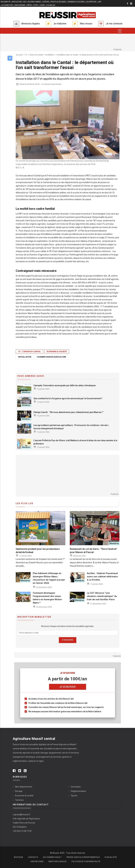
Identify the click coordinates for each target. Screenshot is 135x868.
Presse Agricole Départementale (83, 857)
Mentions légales (57, 861)
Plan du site (111, 857)
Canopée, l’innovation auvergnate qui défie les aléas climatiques (65, 385)
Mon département (24, 787)
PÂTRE (29, 5)
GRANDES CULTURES (76, 2)
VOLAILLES (51, 5)
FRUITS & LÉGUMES (58, 2)
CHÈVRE (46, 2)
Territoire (19, 800)
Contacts (33, 857)
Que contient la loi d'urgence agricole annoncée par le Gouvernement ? (68, 398)
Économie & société (57, 352)
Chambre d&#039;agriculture (51, 357)
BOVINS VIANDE (34, 2)
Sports (74, 796)
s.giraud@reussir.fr (22, 814)
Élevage (19, 791)
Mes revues (86, 24)
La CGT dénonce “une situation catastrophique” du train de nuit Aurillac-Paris (102, 596)
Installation (25, 357)
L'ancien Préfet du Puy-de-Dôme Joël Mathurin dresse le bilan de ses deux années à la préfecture (75, 442)
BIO (25, 2)
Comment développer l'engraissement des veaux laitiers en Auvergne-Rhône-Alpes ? (48, 598)
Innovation (76, 787)
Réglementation (79, 791)
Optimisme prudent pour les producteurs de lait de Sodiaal (38, 551)
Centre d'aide (37, 861)
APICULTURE (17, 2)
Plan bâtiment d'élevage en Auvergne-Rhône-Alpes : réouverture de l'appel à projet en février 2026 (49, 578)
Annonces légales (31, 24)
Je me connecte (114, 24)
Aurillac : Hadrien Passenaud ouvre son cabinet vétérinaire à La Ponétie (102, 577)
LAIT (100, 2)
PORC (36, 5)
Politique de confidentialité (86, 861)
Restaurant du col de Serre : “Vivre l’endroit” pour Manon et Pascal (93, 551)
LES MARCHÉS (7, 5)
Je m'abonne (60, 24)
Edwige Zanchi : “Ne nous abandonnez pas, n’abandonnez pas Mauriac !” (68, 412)
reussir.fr (6, 2)
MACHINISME (20, 5)
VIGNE (42, 5)
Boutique (18, 857)
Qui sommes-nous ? (52, 857)
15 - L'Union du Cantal (29, 352)
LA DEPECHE (91, 2)
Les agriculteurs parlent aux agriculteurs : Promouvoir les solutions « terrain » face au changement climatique (71, 427)
